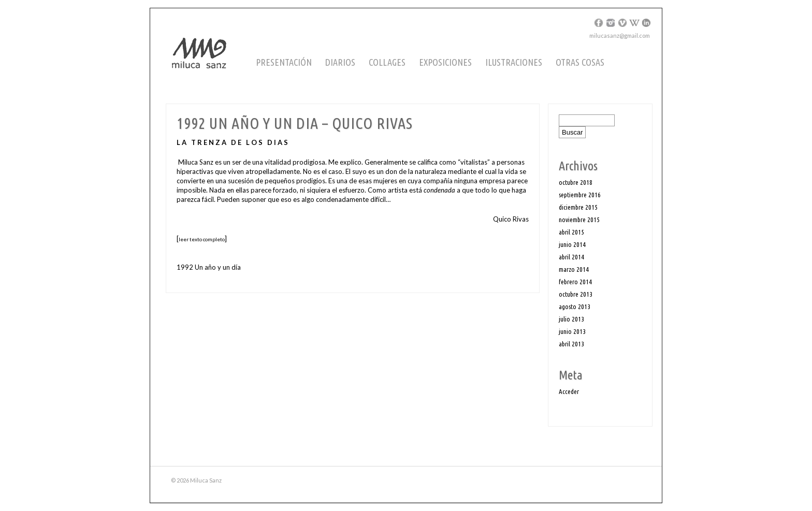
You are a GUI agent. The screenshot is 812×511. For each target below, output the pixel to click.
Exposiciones (445, 62)
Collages (387, 62)
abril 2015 (571, 232)
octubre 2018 (576, 182)
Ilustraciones (514, 62)
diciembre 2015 (578, 207)
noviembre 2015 (579, 220)
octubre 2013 (576, 294)
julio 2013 (571, 319)
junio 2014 (572, 244)
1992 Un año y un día (209, 267)
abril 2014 (571, 257)
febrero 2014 (575, 282)
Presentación (284, 62)
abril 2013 (571, 344)
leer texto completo (202, 239)
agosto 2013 (575, 306)
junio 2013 (572, 331)
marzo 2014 (574, 269)
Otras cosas (580, 62)
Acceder (569, 391)
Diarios (340, 62)
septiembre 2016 (580, 195)
